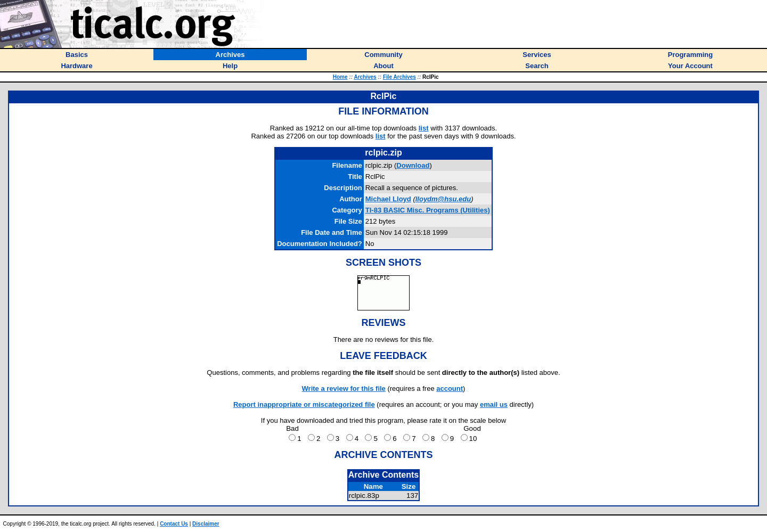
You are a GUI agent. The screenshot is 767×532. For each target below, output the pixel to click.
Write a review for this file (344, 388)
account (450, 388)
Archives (365, 77)
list (424, 128)
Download (413, 165)
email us (494, 404)
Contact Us (174, 524)
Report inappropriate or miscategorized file (304, 404)
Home (340, 77)
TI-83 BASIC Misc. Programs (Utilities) (428, 210)
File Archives (399, 77)
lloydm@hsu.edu (443, 199)
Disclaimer (206, 524)
